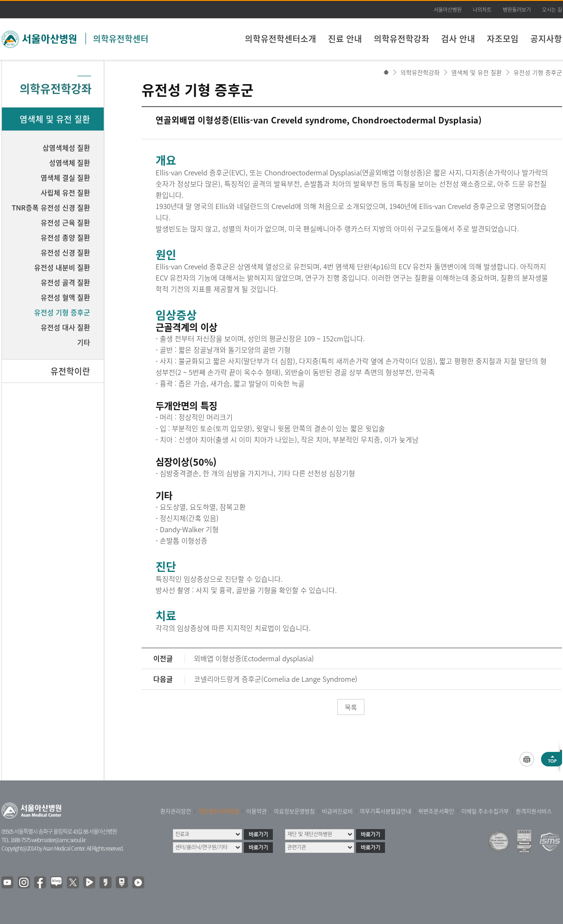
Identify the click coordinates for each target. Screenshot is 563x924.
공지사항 (546, 39)
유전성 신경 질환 (65, 253)
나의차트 (482, 10)
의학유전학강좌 (402, 39)
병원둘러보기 (517, 10)
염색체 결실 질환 (65, 178)
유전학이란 (70, 371)
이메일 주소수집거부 (485, 811)
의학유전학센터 (121, 39)
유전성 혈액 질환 (65, 297)
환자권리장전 (176, 811)
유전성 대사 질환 (65, 327)
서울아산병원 (448, 10)
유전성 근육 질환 (65, 223)
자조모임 (503, 39)
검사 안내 (458, 39)
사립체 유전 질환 (65, 193)
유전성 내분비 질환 (62, 267)
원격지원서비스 (534, 811)
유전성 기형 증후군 (538, 72)
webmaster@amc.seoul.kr (58, 840)
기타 (84, 342)
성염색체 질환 (70, 163)
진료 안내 (345, 39)
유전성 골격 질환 (65, 282)
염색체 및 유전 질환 (477, 72)
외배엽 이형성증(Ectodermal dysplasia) (254, 658)
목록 (351, 707)
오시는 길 (552, 10)
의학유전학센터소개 (281, 39)
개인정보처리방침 (219, 811)
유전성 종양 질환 (65, 238)
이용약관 (257, 811)
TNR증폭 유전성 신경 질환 (51, 208)
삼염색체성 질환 (66, 148)
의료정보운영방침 (294, 811)
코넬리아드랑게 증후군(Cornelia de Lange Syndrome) (276, 679)
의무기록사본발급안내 (385, 811)
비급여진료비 (337, 811)
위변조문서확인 (436, 811)
